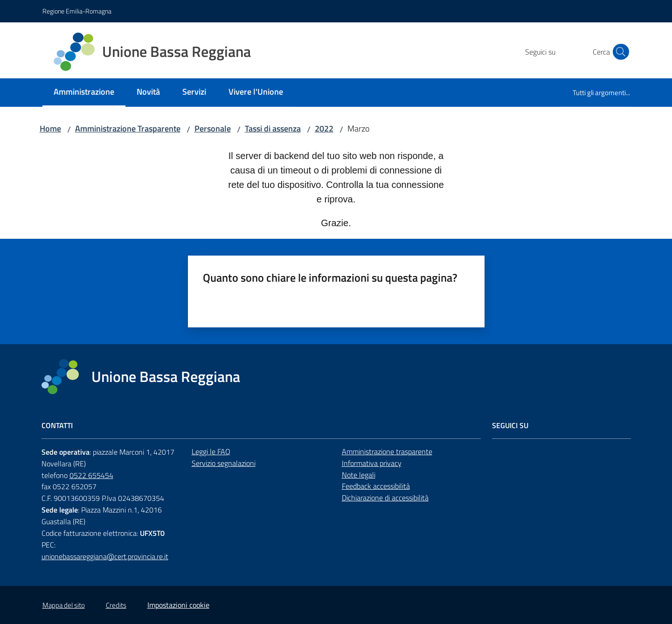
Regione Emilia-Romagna (77, 11)
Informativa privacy (372, 463)
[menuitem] (84, 93)
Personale (213, 128)
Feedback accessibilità (376, 486)
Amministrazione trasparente (387, 451)
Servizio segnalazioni (224, 463)
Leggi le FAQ (211, 451)
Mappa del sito (64, 605)
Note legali (359, 475)
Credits (116, 605)
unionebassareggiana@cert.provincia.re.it (105, 556)
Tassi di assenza (273, 128)
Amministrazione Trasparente (128, 128)
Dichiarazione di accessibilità (385, 498)
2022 (324, 128)
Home (50, 128)
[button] (619, 52)
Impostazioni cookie (178, 605)
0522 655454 (91, 475)
